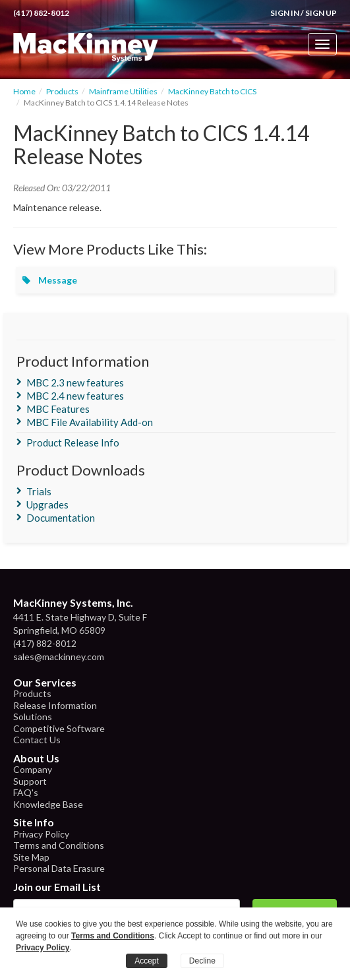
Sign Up (321, 13)
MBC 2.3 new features (75, 383)
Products (62, 91)
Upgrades (47, 505)
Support (30, 781)
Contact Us (37, 740)
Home (24, 91)
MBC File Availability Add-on (90, 422)
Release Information (55, 705)
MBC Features (58, 409)
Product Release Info (73, 443)
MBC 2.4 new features (75, 396)
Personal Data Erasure (59, 868)
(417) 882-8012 (41, 13)
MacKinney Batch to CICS (212, 91)
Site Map (31, 857)
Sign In (285, 13)
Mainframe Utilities (123, 91)
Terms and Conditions (59, 845)
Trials (39, 491)
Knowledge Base (48, 804)
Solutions (33, 717)
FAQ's (26, 792)
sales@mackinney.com (59, 657)
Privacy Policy (41, 834)
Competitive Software (59, 728)
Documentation (61, 518)
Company (33, 769)
